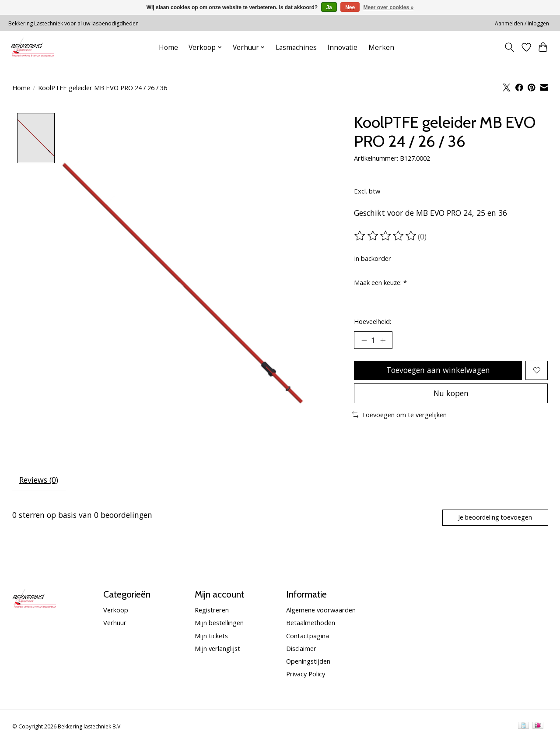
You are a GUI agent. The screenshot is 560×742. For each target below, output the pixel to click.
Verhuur (115, 623)
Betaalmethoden (311, 623)
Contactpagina (308, 636)
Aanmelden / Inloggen (522, 23)
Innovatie (342, 47)
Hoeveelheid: (373, 321)
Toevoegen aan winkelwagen (438, 370)
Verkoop (116, 610)
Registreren (212, 610)
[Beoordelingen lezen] (386, 236)
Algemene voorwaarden (321, 610)
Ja (329, 7)
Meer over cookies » (389, 7)
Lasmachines (296, 47)
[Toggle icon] (509, 47)
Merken (381, 47)
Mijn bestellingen (219, 623)
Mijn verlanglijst (217, 648)
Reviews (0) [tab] (39, 480)
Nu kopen (451, 393)
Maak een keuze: (380, 282)
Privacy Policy (306, 674)
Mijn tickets (211, 636)
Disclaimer (301, 648)
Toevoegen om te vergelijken (400, 415)
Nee (350, 7)
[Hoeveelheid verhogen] (383, 340)
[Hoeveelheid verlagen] (364, 340)
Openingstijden (308, 661)
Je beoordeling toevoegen (495, 517)
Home (168, 47)
